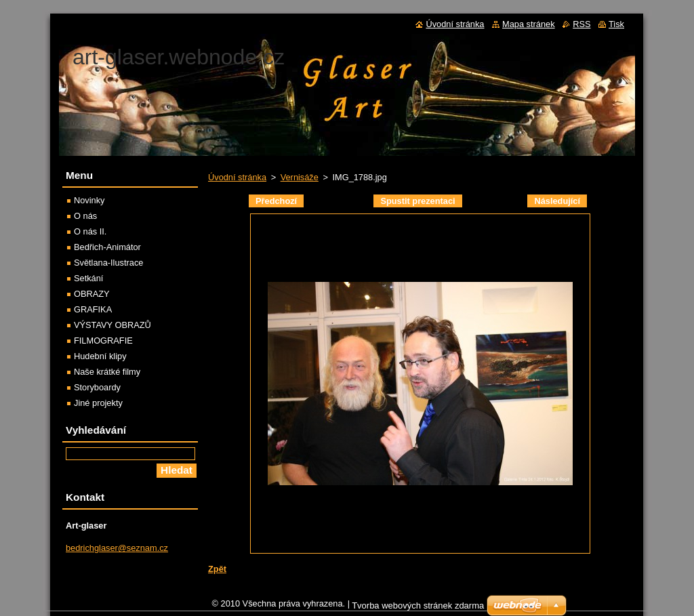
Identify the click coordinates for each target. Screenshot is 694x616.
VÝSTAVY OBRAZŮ (113, 325)
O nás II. (90, 231)
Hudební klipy (100, 356)
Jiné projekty (98, 403)
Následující (557, 201)
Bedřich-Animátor (107, 247)
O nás (85, 216)
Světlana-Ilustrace (108, 263)
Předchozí (276, 201)
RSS (581, 24)
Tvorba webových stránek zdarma (418, 609)
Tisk (616, 24)
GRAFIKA (93, 309)
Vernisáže (300, 177)
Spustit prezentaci (417, 201)
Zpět (217, 569)
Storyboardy (97, 387)
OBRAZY (92, 294)
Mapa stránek (529, 24)
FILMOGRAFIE (103, 341)
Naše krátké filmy (107, 372)
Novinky (89, 200)
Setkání (88, 278)
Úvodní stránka (237, 177)
